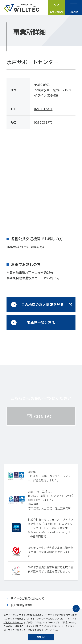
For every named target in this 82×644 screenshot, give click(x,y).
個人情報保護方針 (22, 605)
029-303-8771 (43, 109)
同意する (41, 637)
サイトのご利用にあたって (27, 598)
